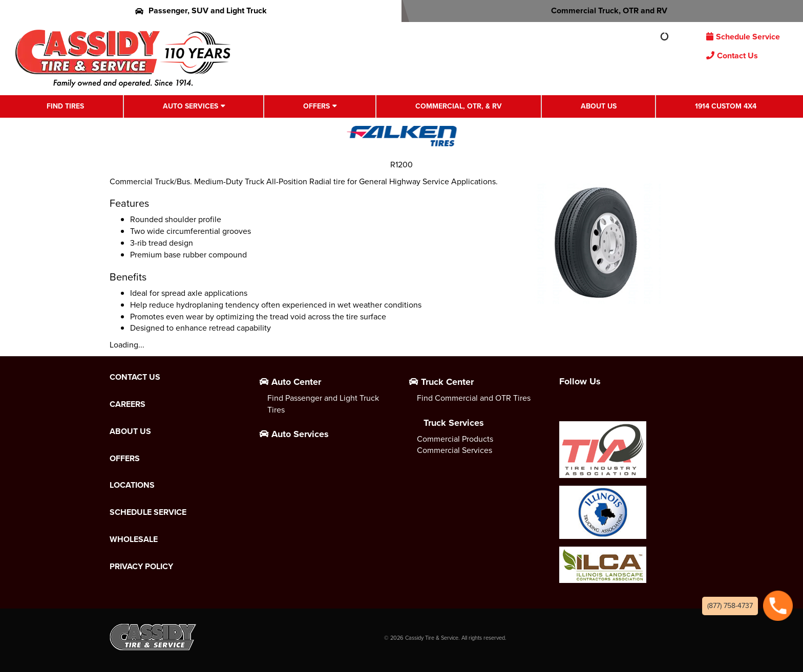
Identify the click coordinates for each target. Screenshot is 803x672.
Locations (132, 485)
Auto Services (191, 106)
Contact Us (732, 56)
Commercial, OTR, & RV (459, 106)
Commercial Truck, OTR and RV (603, 10)
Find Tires (65, 106)
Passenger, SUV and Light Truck (201, 10)
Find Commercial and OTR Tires (474, 398)
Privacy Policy (141, 567)
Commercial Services (455, 450)
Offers (316, 106)
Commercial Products (455, 439)
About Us (599, 106)
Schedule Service (743, 37)
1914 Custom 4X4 (726, 106)
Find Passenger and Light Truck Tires (323, 404)
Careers (128, 404)
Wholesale (134, 539)
